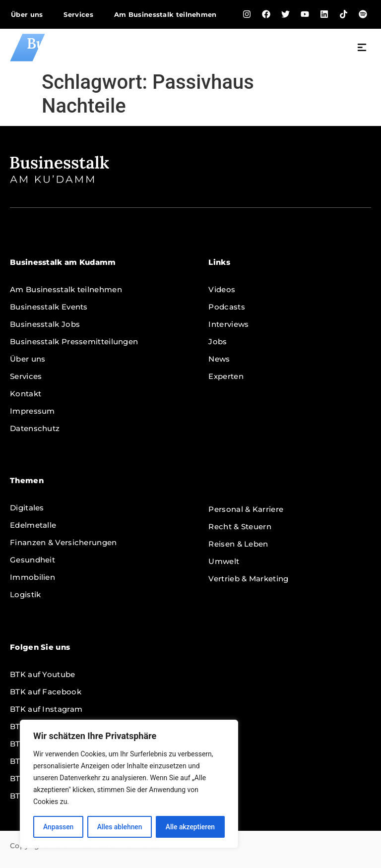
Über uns (27, 14)
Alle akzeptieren (190, 827)
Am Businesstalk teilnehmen (165, 14)
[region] (129, 784)
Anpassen (58, 827)
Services (78, 14)
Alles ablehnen (120, 827)
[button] (362, 49)
